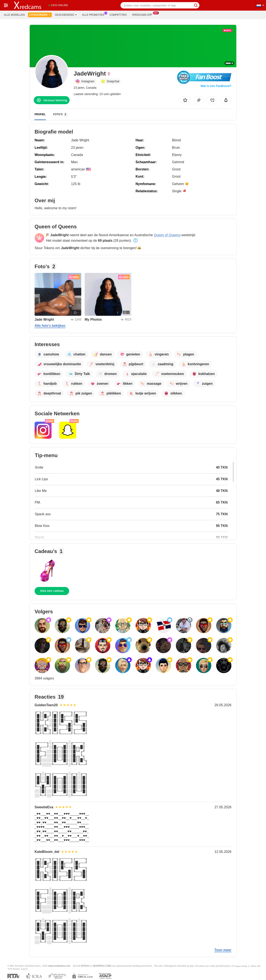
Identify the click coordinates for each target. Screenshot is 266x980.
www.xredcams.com (59, 966)
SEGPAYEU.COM (102, 966)
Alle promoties (94, 14)
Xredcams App (143, 14)
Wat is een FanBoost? (216, 86)
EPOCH (85, 966)
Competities (118, 15)
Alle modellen (14, 15)
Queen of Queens (167, 235)
